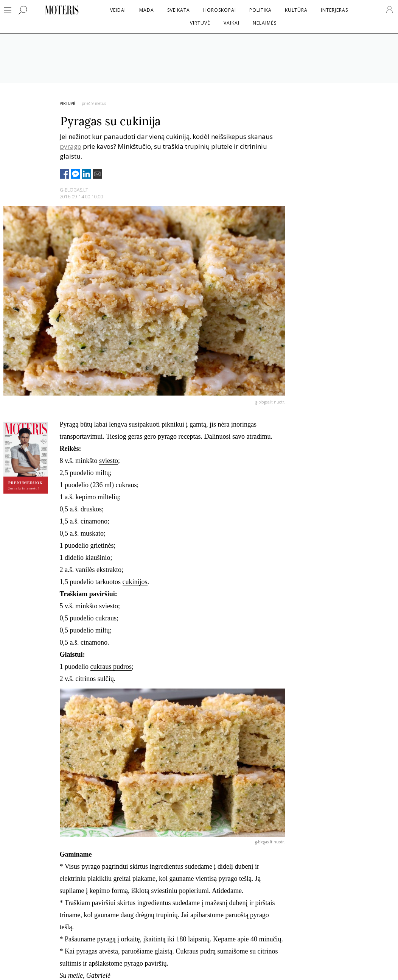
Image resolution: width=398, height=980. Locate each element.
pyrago (71, 146)
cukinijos (135, 582)
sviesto (109, 461)
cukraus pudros (111, 667)
